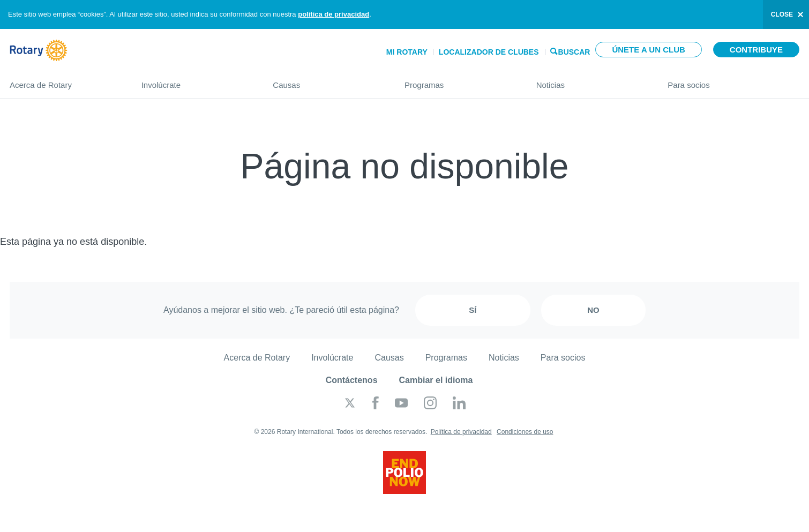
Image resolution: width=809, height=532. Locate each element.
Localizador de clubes (489, 52)
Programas (460, 81)
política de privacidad (334, 14)
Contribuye (756, 50)
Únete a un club (648, 50)
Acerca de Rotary (65, 81)
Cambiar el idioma (436, 380)
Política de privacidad (461, 432)
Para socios (733, 81)
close (782, 14)
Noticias (591, 81)
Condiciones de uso (525, 432)
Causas (328, 81)
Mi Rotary (407, 52)
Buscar (574, 51)
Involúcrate (197, 81)
